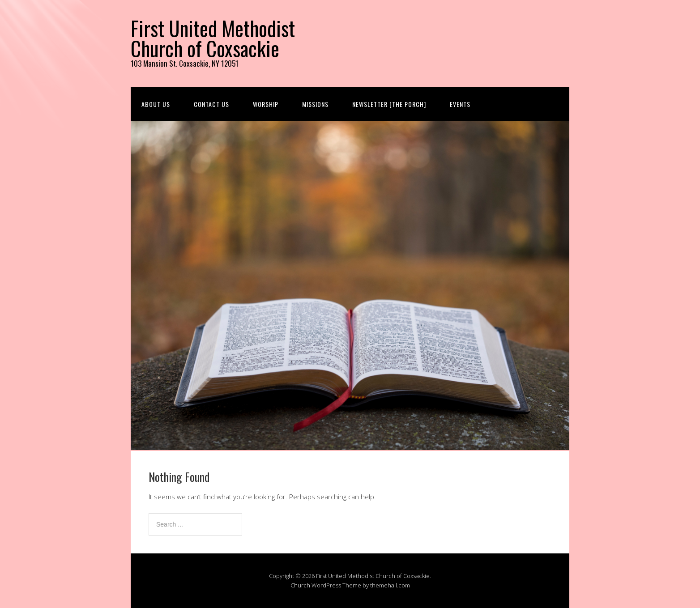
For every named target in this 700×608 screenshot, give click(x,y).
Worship (266, 104)
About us (156, 104)
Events (460, 104)
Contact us (211, 104)
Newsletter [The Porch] (389, 104)
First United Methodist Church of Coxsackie (213, 38)
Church (300, 585)
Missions (315, 104)
